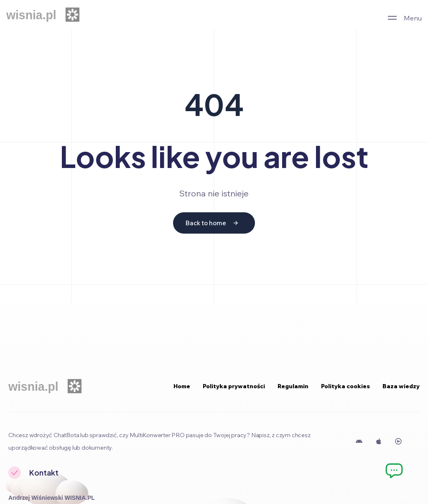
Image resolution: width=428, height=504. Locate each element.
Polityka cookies (345, 386)
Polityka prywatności (234, 386)
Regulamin (293, 386)
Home (182, 386)
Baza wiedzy (401, 386)
